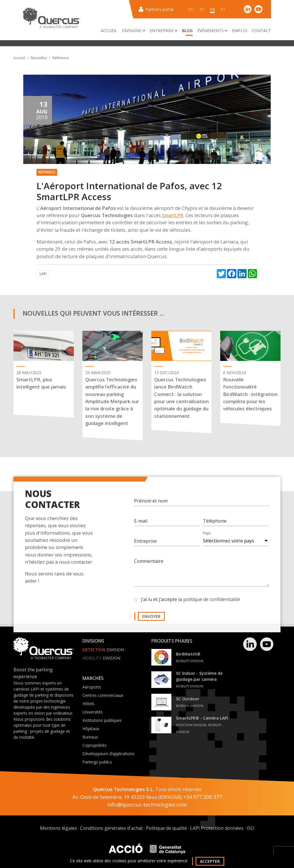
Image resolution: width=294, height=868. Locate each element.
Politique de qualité (166, 828)
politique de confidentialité (212, 605)
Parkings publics (97, 762)
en (191, 9)
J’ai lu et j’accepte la (190, 605)
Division (103, 650)
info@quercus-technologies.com (147, 805)
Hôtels (88, 704)
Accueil (109, 31)
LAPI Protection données (217, 828)
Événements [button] (212, 31)
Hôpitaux (91, 729)
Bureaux (90, 737)
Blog (187, 31)
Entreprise (145, 546)
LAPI (43, 274)
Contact (261, 31)
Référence (61, 58)
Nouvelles (39, 58)
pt (223, 9)
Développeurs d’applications (108, 754)
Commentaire (149, 567)
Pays (207, 539)
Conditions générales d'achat (111, 828)
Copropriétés (94, 745)
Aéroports (92, 687)
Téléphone (215, 526)
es (202, 9)
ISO (250, 828)
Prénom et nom (151, 506)
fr (212, 9)
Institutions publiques (102, 720)
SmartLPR (173, 215)
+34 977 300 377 (203, 797)
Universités (93, 712)
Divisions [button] (134, 31)
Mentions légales (58, 828)
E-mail (141, 526)
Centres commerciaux (103, 695)
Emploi (240, 31)
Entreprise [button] (164, 31)
